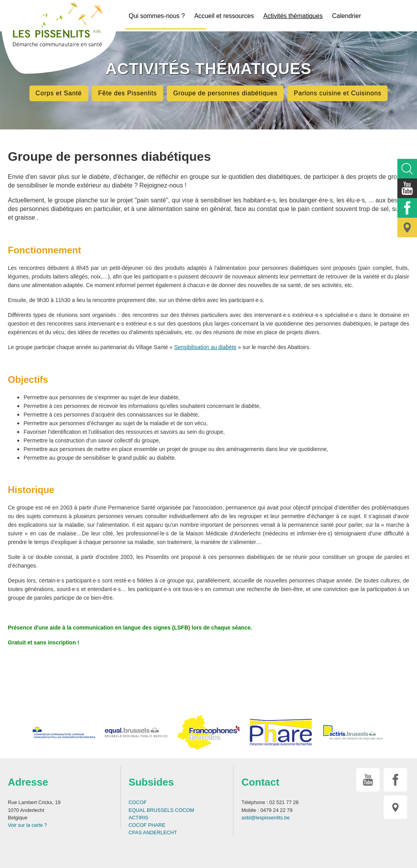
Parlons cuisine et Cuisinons (338, 93)
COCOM (185, 810)
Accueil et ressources (224, 16)
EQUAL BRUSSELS (151, 810)
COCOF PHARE (147, 825)
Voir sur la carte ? (27, 825)
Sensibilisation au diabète (205, 347)
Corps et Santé (59, 93)
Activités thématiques (293, 16)
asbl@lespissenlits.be (265, 818)
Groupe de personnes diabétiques (225, 93)
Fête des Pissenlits (127, 93)
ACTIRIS (138, 818)
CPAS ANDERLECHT (153, 833)
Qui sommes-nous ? (157, 16)
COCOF (138, 802)
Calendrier (346, 16)
